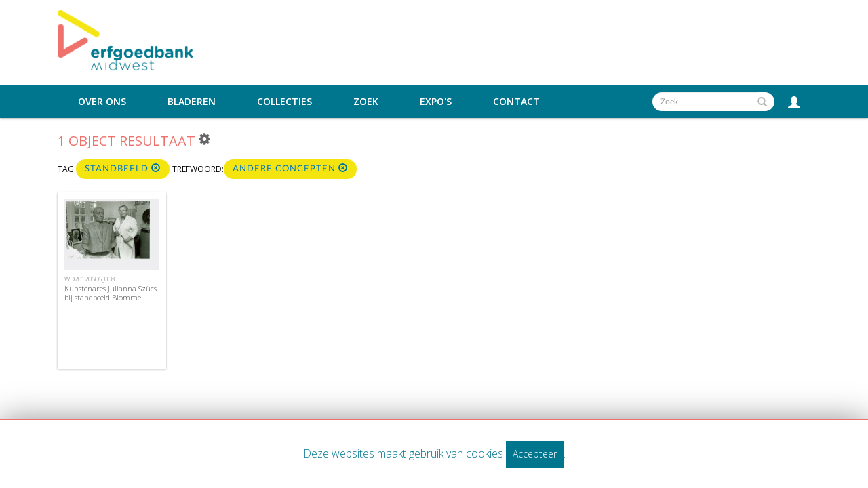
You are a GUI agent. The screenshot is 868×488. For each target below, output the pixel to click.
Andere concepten (290, 168)
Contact (516, 102)
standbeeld (123, 168)
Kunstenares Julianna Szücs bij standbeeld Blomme (111, 293)
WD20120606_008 (90, 279)
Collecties (284, 102)
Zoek (366, 102)
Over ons (102, 102)
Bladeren (192, 102)
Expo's (436, 102)
